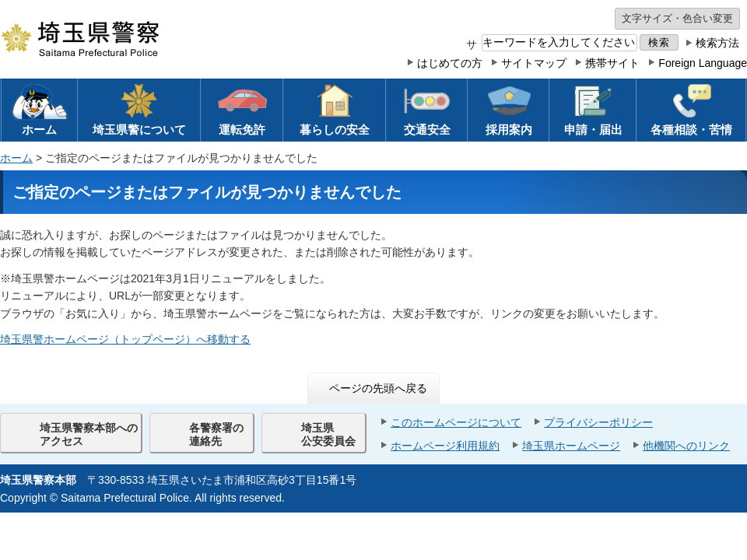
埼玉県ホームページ (571, 446)
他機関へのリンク (686, 446)
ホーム (16, 158)
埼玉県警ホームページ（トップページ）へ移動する (125, 339)
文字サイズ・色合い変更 (677, 18)
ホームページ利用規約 (445, 446)
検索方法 (717, 43)
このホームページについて (456, 422)
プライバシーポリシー (598, 422)
